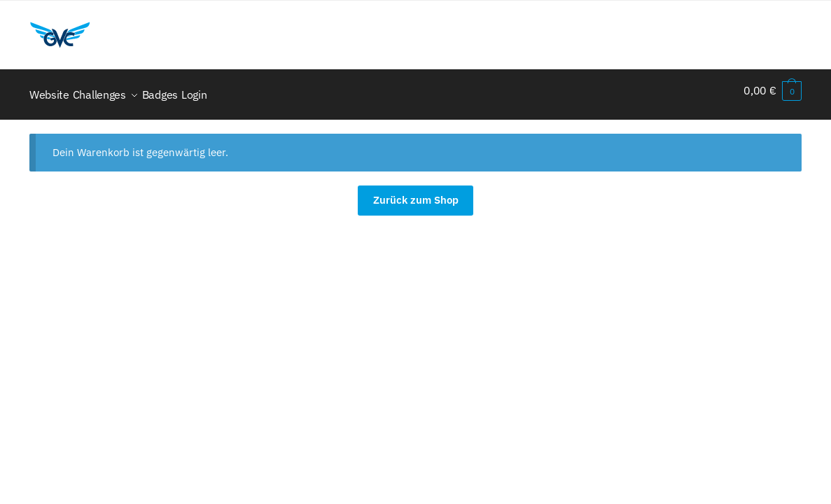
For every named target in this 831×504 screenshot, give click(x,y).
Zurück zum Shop (416, 191)
